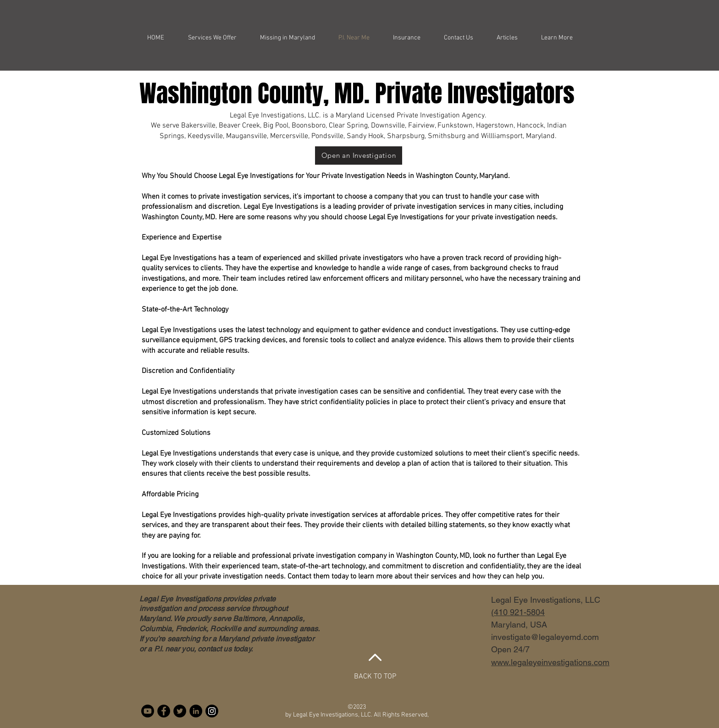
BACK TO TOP (375, 677)
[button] (557, 38)
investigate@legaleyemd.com (545, 637)
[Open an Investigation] (359, 156)
